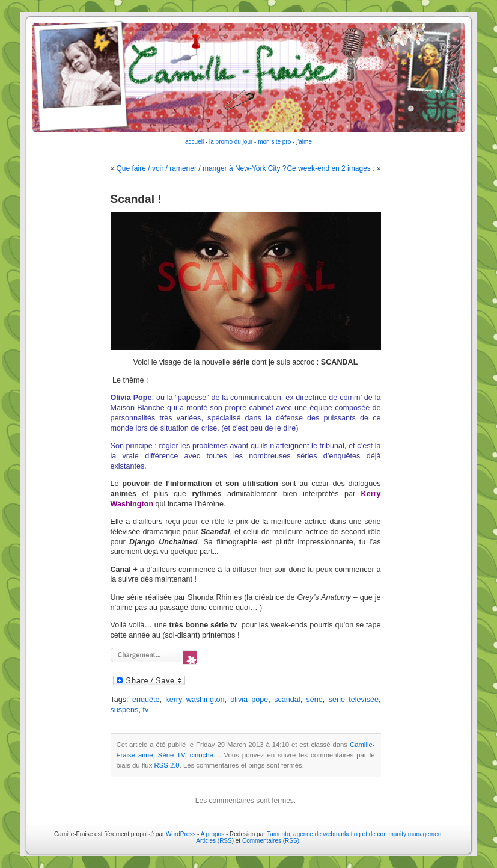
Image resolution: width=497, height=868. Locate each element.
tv (145, 710)
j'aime (304, 142)
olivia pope (249, 700)
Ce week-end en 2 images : (331, 168)
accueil (194, 142)
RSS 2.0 (166, 765)
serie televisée (354, 700)
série (315, 700)
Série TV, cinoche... (188, 755)
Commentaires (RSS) (271, 841)
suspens (125, 710)
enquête (146, 700)
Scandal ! (136, 199)
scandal (287, 700)
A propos (213, 834)
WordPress (181, 834)
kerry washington (195, 700)
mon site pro (274, 142)
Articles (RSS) (215, 841)
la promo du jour (231, 142)
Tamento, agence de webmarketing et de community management (355, 834)
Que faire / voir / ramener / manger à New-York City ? (202, 168)
